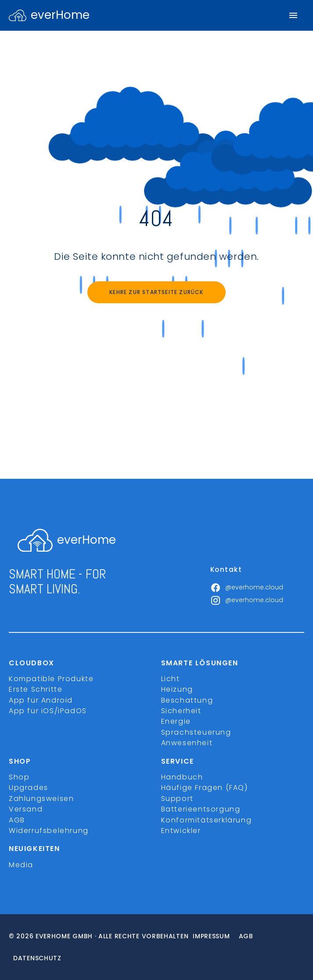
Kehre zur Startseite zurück (156, 292)
